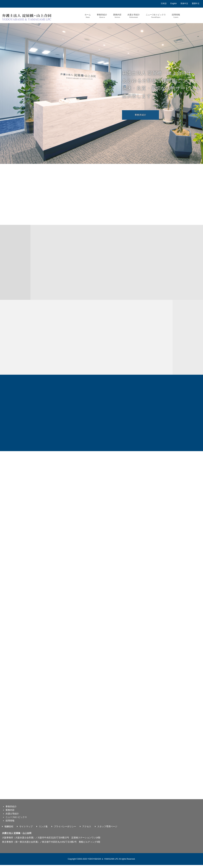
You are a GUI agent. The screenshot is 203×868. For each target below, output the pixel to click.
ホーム (88, 16)
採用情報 (176, 16)
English (173, 3)
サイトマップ (26, 829)
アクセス (87, 829)
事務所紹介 (102, 16)
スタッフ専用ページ (107, 829)
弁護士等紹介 (134, 16)
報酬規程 (9, 829)
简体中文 (184, 3)
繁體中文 (196, 3)
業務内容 (117, 16)
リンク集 (43, 829)
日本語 (164, 3)
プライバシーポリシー (65, 829)
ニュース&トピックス (156, 16)
